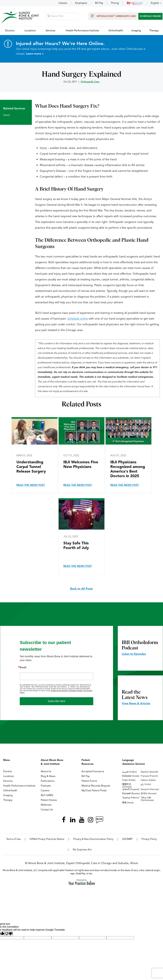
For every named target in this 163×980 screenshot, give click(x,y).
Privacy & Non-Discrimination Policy (93, 839)
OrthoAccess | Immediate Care (113, 16)
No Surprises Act (82, 850)
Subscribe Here (57, 701)
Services (8, 781)
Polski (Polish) (129, 780)
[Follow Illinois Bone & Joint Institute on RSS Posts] (99, 820)
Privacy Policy (149, 839)
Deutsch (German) (150, 790)
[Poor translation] (9, 934)
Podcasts (46, 786)
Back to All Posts (81, 589)
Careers (63, 3)
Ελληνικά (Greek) (131, 776)
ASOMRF (127, 839)
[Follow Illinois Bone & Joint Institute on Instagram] (90, 820)
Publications (48, 781)
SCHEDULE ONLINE (150, 16)
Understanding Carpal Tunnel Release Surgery (31, 467)
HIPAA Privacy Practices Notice (47, 839)
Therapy (8, 800)
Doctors (8, 772)
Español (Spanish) (149, 772)
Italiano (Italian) (148, 780)
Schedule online (78, 319)
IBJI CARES (47, 796)
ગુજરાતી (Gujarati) (131, 790)
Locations (9, 777)
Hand (6, 115)
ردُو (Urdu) (146, 784)
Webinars (46, 805)
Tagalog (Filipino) (131, 798)
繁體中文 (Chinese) (127, 786)
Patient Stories (49, 800)
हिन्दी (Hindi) (128, 803)
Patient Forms (89, 781)
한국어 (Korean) (149, 794)
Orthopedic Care (90, 82)
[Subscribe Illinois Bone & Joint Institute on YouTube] (81, 820)
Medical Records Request (96, 786)
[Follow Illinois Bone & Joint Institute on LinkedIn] (73, 820)
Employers (81, 3)
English (155, 3)
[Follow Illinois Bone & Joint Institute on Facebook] (64, 820)
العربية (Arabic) (130, 772)
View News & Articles (136, 704)
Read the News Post (31, 485)
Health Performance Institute (19, 786)
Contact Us (47, 810)
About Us (46, 772)
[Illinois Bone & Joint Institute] (20, 18)
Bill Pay (99, 3)
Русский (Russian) (131, 794)
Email (23, 668)
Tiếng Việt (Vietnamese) (147, 799)
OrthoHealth (10, 791)
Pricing (115, 3)
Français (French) (149, 776)
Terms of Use (13, 839)
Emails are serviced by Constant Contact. (67, 691)
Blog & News (48, 777)
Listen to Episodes (134, 654)
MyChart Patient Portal (94, 791)
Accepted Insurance (93, 772)
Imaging (8, 796)
